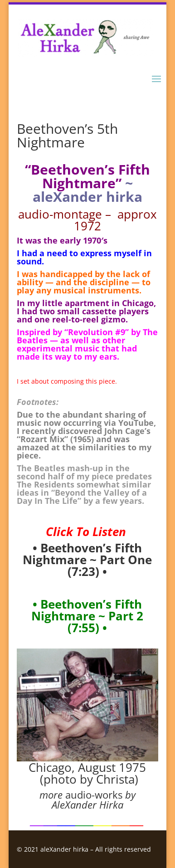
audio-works (94, 795)
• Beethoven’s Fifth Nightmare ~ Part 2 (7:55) (87, 616)
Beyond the (79, 493)
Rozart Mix (42, 439)
